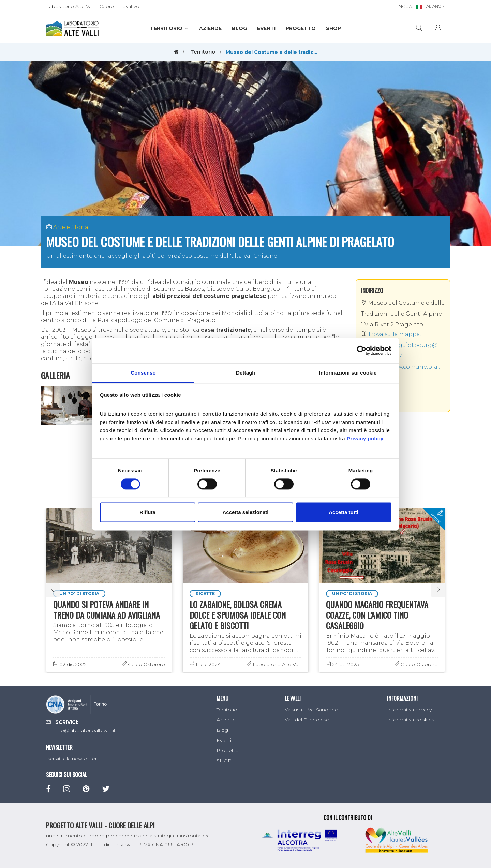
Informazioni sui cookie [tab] (348, 373)
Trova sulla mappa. (391, 334)
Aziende (210, 28)
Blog (239, 28)
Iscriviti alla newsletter (71, 759)
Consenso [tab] (143, 373)
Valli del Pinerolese (307, 720)
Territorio (169, 28)
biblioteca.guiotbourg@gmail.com (403, 345)
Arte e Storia (71, 227)
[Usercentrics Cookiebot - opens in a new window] (362, 350)
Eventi (266, 28)
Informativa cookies (411, 720)
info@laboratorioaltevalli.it (85, 730)
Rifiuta (147, 512)
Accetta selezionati (245, 512)
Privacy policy (365, 438)
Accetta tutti (344, 512)
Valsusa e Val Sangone (311, 710)
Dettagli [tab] (245, 373)
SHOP (333, 28)
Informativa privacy (409, 710)
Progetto (301, 28)
